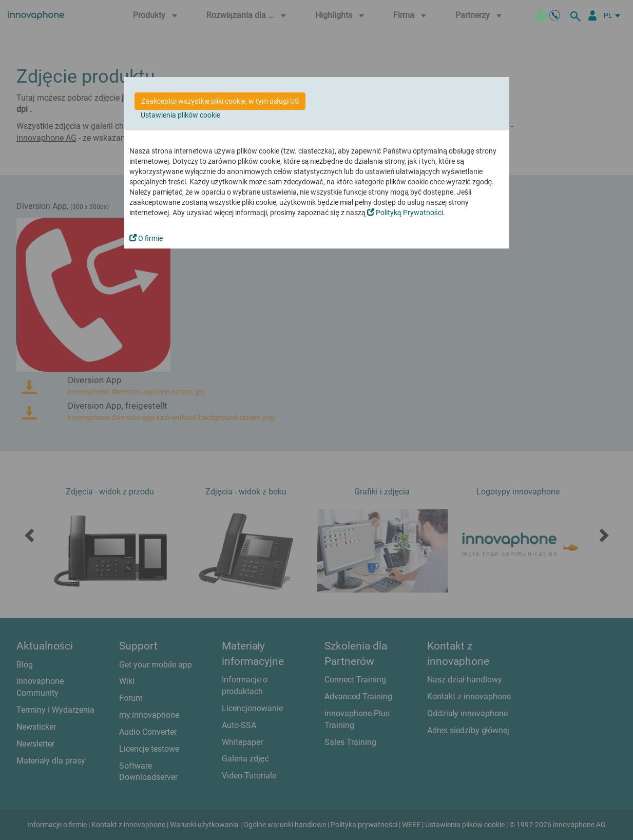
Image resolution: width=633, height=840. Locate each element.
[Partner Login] (592, 15)
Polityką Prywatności (405, 213)
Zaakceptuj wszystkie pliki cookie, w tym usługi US (220, 101)
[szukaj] (577, 15)
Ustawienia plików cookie (180, 115)
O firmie (146, 238)
